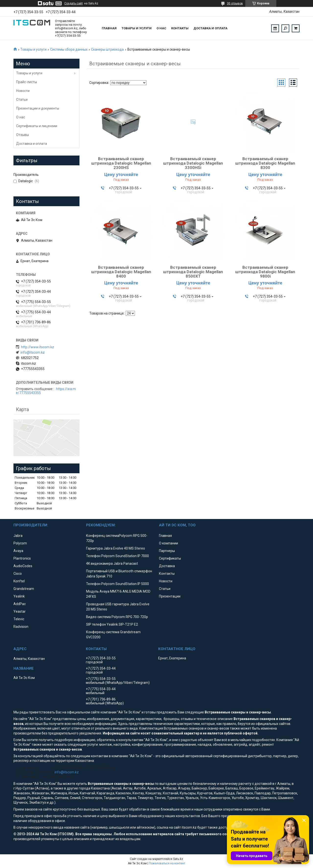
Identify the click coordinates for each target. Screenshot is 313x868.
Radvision (21, 627)
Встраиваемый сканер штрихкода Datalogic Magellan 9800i (265, 272)
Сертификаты (170, 558)
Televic (19, 619)
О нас (161, 28)
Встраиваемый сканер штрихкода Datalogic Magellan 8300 (265, 163)
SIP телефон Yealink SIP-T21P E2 (112, 624)
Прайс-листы (27, 82)
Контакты (180, 28)
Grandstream (24, 589)
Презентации (170, 596)
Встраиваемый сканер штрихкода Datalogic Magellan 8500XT (193, 272)
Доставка (167, 566)
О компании (168, 543)
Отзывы (22, 135)
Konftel (19, 581)
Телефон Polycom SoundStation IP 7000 (117, 556)
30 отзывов (235, 3)
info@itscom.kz (33, 352)
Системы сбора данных (69, 49)
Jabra (18, 536)
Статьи (22, 100)
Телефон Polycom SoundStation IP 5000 (117, 584)
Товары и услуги (137, 28)
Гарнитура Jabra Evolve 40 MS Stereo (116, 548)
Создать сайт (74, 3)
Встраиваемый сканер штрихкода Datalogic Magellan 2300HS (121, 163)
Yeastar (20, 611)
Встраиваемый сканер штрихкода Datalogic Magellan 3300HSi (193, 163)
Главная (109, 28)
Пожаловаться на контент (167, 863)
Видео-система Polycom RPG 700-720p (117, 617)
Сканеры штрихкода (107, 49)
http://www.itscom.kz (38, 347)
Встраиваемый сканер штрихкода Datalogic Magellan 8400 (121, 272)
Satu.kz (178, 859)
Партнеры (167, 551)
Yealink (19, 596)
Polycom (20, 543)
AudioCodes (23, 566)
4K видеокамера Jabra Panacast (112, 564)
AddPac (20, 604)
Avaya (18, 551)
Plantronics (22, 558)
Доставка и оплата (210, 28)
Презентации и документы (38, 108)
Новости (23, 91)
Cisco (18, 574)
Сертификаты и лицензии (37, 126)
